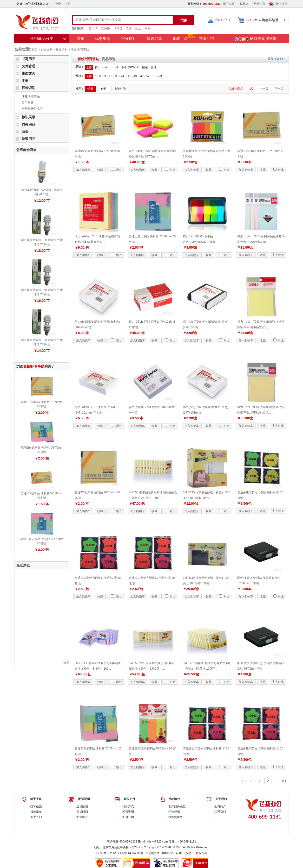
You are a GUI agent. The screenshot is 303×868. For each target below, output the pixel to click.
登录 (58, 4)
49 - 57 (145, 76)
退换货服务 (176, 817)
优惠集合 (103, 39)
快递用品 (28, 139)
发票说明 (128, 812)
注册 (67, 4)
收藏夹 (244, 4)
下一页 (279, 89)
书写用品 (28, 59)
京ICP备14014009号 (130, 853)
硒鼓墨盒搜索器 (256, 39)
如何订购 (128, 817)
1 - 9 (98, 76)
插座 (138, 28)
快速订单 (154, 39)
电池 (129, 28)
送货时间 (82, 812)
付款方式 (128, 806)
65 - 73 (157, 76)
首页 (81, 39)
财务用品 (28, 124)
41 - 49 (132, 76)
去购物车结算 (268, 20)
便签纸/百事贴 (80, 50)
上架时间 (120, 89)
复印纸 (93, 28)
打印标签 (27, 102)
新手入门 (36, 817)
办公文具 (47, 50)
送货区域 (82, 806)
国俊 (145, 67)
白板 (148, 28)
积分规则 (174, 812)
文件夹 (105, 28)
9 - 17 (108, 76)
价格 (104, 89)
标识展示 (28, 117)
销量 (90, 89)
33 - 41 (120, 76)
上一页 (264, 89)
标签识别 (61, 50)
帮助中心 (259, 4)
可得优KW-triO (130, 67)
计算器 (118, 28)
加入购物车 (83, 170)
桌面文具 (28, 73)
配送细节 (82, 817)
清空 (66, 663)
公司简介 (220, 806)
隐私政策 (36, 806)
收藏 (100, 170)
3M (116, 67)
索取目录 (180, 39)
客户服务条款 (177, 806)
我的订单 (229, 4)
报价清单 (36, 812)
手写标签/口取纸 (32, 108)
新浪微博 (278, 4)
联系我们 (220, 812)
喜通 (154, 67)
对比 (116, 170)
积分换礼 (129, 39)
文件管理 (28, 66)
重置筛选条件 (276, 59)
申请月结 (206, 39)
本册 (25, 81)
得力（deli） (103, 67)
